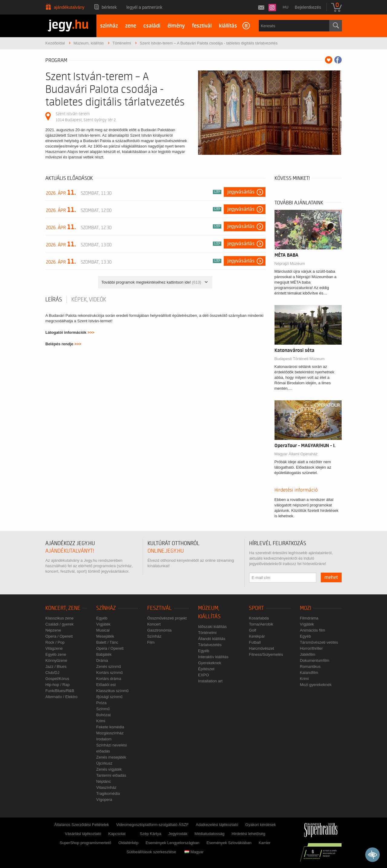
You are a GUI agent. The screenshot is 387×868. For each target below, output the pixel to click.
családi (152, 26)
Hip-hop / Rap (57, 685)
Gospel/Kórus (57, 679)
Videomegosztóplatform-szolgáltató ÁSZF (152, 825)
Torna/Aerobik (261, 624)
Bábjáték (104, 654)
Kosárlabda (259, 618)
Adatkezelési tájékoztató (217, 825)
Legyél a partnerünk (144, 7)
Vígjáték (103, 624)
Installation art (210, 681)
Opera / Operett (59, 636)
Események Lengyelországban (173, 843)
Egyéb (102, 618)
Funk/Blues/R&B (60, 691)
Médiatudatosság (209, 834)
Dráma (102, 660)
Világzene (54, 648)
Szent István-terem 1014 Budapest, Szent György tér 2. (86, 117)
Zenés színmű (109, 666)
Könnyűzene (56, 660)
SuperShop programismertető (85, 843)
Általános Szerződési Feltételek (81, 825)
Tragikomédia (108, 793)
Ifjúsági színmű (109, 697)
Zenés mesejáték (111, 757)
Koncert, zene (63, 608)
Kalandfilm (309, 673)
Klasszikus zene (59, 618)
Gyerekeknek (210, 663)
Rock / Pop (55, 642)
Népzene (53, 630)
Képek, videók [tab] (89, 300)
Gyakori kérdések (260, 825)
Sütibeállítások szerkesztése (151, 852)
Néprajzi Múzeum (290, 263)
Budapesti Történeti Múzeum (300, 359)
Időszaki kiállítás (212, 627)
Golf (252, 630)
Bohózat (103, 715)
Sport (256, 608)
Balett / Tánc (107, 642)
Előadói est (106, 685)
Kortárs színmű (109, 673)
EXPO (203, 675)
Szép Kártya (150, 834)
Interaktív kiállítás (213, 657)
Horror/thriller (311, 648)
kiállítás (228, 26)
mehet (331, 577)
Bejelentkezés (308, 7)
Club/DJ (52, 673)
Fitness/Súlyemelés (266, 654)
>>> (91, 332)
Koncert (154, 624)
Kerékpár (257, 636)
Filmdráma (309, 618)
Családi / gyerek (59, 624)
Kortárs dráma (109, 679)
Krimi (101, 721)
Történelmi (207, 633)
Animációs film (313, 630)
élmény (176, 26)
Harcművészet (261, 648)
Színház (106, 608)
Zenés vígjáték (109, 769)
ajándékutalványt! (70, 551)
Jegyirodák (178, 834)
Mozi (306, 608)
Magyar (194, 852)
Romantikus (310, 666)
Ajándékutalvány (69, 7)
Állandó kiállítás (212, 639)
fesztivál (202, 26)
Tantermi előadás (111, 775)
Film (151, 642)
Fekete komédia (110, 727)
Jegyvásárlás (241, 192)
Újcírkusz (104, 763)
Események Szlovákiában (229, 843)
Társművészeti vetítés (319, 642)
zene (131, 26)
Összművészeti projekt (167, 618)
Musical (103, 630)
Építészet (206, 669)
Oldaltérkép (128, 843)
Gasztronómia (159, 630)
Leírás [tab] (54, 300)
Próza (101, 703)
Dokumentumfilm (315, 660)
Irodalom (104, 739)
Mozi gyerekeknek (316, 685)
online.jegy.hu (166, 551)
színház (109, 26)
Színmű (103, 709)
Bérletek (109, 7)
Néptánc (103, 781)
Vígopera (104, 800)
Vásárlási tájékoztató (83, 834)
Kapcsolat (117, 834)
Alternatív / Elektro (61, 697)
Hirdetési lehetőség (248, 834)
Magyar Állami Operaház (296, 454)
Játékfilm (308, 654)
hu (286, 7)
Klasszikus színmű (112, 691)
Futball (255, 642)
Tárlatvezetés (210, 645)
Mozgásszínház (110, 733)
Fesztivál (159, 608)
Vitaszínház (106, 787)
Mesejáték (105, 636)
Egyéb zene (56, 654)
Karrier (264, 843)
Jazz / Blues (56, 666)
